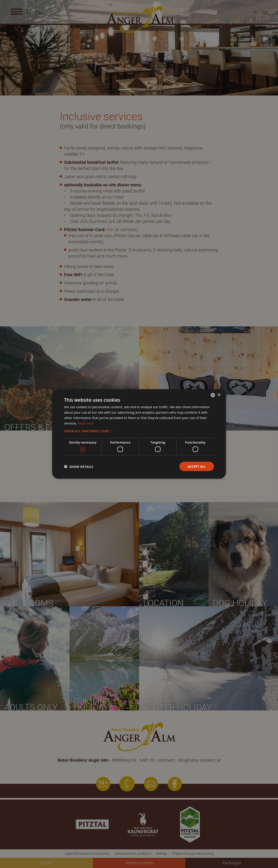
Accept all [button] (196, 466)
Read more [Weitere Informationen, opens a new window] (86, 423)
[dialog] (139, 434)
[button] (139, 431)
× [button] (219, 395)
